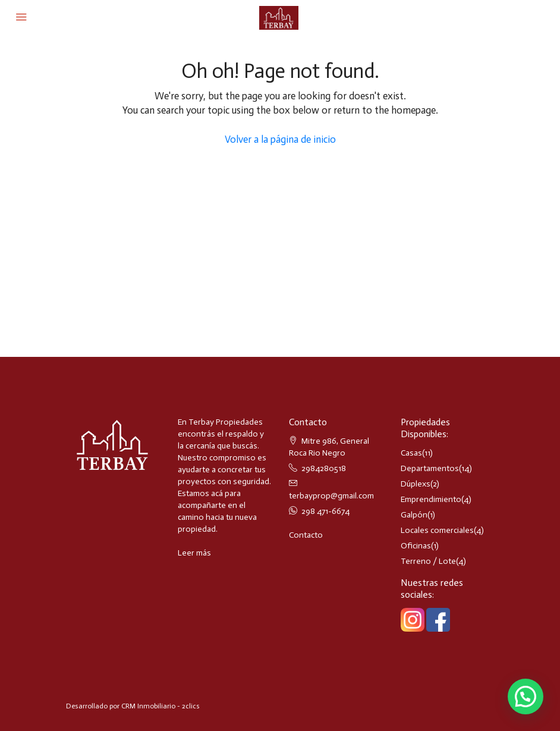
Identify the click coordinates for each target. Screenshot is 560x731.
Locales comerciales (437, 530)
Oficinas (416, 546)
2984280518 (324, 468)
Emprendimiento (431, 499)
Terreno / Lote (428, 561)
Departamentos (430, 468)
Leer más (194, 553)
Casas (411, 453)
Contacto (306, 535)
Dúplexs (416, 484)
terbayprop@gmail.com (331, 496)
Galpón (414, 515)
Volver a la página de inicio (280, 139)
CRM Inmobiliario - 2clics (161, 706)
